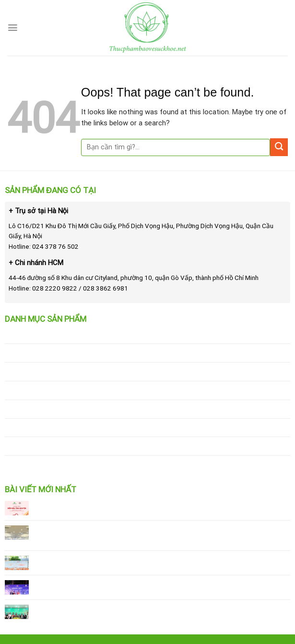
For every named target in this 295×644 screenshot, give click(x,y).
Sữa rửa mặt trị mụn (38, 334)
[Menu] (13, 28)
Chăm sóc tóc (28, 427)
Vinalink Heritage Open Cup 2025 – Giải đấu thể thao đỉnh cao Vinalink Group (156, 560)
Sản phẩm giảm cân (36, 390)
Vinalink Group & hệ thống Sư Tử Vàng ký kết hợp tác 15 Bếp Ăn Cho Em (151, 609)
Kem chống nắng (31, 409)
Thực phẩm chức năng (41, 446)
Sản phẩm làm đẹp (34, 371)
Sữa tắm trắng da (33, 352)
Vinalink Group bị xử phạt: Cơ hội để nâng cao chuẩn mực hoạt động (144, 505)
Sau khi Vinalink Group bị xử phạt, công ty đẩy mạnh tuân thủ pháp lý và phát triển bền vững (157, 534)
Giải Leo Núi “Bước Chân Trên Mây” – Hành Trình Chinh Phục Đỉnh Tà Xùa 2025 (160, 584)
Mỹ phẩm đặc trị (31, 464)
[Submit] (279, 147)
